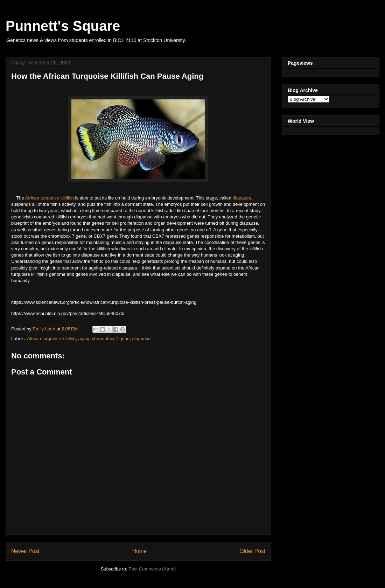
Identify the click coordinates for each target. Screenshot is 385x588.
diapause (242, 198)
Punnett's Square (63, 26)
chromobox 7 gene (111, 339)
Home (140, 551)
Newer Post (25, 551)
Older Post (252, 551)
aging (84, 339)
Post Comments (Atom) (152, 569)
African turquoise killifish (50, 198)
